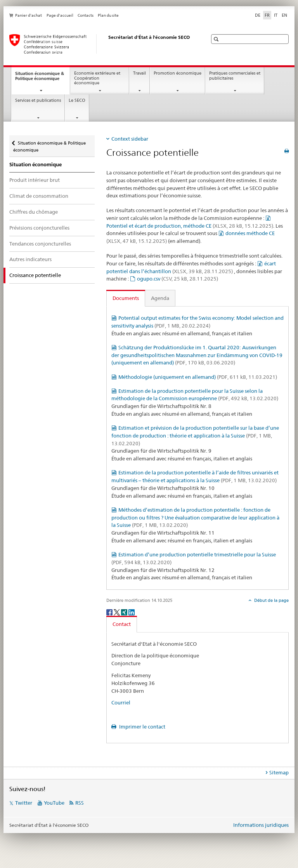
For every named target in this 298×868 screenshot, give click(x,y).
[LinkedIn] (132, 612)
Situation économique (36, 165)
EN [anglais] (284, 15)
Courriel (121, 702)
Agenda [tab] (160, 298)
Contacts (86, 15)
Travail (139, 73)
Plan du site (108, 15)
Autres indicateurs (30, 259)
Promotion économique (178, 73)
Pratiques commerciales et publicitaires (235, 76)
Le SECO (77, 100)
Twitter (24, 803)
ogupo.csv (178, 279)
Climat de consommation (39, 196)
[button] (217, 39)
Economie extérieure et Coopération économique (97, 78)
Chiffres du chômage (34, 212)
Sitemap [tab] (279, 772)
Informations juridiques (261, 825)
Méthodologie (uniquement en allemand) (198, 377)
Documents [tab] (126, 298)
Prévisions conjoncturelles (39, 228)
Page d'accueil (60, 15)
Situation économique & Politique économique (42, 78)
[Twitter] (117, 612)
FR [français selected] (267, 15)
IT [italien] (276, 15)
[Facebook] (110, 612)
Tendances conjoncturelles (40, 244)
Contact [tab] (122, 624)
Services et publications (38, 100)
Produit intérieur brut (35, 180)
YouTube (54, 803)
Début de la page (271, 600)
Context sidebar (130, 139)
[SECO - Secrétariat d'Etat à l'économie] (100, 44)
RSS (80, 803)
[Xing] (125, 612)
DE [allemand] (258, 15)
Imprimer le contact (142, 727)
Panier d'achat (29, 15)
